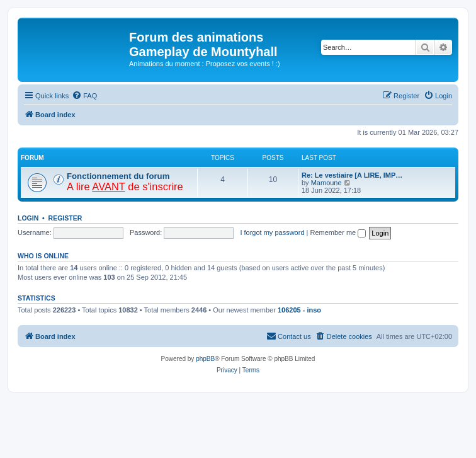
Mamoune (326, 183)
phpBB (205, 359)
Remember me (338, 232)
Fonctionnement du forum (118, 176)
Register (65, 218)
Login (28, 218)
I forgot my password (272, 232)
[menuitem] (84, 96)
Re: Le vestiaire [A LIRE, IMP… (352, 175)
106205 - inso (299, 310)
